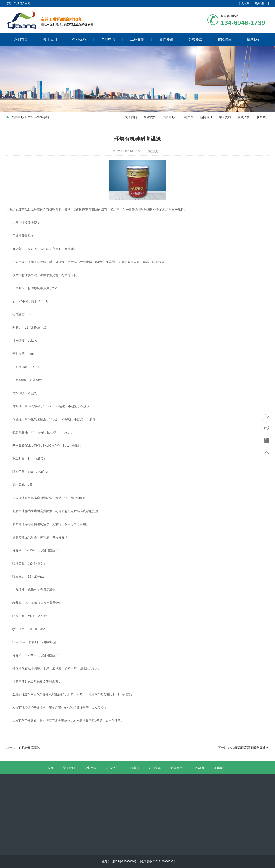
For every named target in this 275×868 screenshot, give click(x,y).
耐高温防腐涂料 (38, 118)
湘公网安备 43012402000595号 (156, 861)
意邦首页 (25, 39)
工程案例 (141, 39)
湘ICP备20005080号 (124, 861)
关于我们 (54, 39)
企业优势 (83, 39)
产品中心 (112, 39)
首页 (50, 768)
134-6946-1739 (267, 416)
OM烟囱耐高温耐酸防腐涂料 (249, 748)
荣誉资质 (199, 39)
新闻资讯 (170, 39)
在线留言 (228, 39)
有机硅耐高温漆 (29, 748)
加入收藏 (244, 3)
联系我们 (260, 3)
